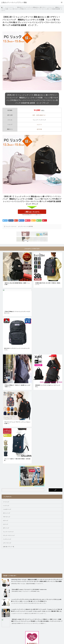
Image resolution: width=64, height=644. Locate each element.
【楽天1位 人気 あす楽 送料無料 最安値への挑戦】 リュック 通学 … (17, 290)
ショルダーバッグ (7, 516)
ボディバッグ (6, 535)
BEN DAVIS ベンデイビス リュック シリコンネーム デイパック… (17, 356)
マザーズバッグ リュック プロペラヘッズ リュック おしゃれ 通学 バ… (17, 429)
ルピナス (39, 125)
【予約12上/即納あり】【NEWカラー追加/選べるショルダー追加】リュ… (17, 392)
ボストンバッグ (6, 520)
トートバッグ (6, 508)
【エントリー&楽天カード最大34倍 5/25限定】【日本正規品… (17, 466)
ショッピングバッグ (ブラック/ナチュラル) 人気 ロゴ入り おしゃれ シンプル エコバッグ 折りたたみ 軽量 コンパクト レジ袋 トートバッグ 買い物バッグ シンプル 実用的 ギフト (36, 607)
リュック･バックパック (11, 226)
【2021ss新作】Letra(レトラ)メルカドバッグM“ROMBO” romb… (26, 598)
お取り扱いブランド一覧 (8, 553)
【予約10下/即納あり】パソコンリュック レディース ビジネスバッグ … (17, 319)
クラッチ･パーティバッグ (9, 542)
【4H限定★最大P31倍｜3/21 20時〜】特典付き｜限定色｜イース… (47, 290)
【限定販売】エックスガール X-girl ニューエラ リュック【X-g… (47, 392)
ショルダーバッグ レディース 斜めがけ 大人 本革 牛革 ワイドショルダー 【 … (29, 620)
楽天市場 (39, 129)
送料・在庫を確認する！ (39, 115)
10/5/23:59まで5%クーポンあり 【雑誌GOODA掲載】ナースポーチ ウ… (27, 590)
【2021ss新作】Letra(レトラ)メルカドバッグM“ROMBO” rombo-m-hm (29, 596)
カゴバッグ (5, 527)
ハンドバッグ (6, 512)
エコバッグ (5, 531)
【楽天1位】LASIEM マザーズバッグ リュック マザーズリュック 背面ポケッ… (29, 630)
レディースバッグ (24, 226)
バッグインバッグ (7, 546)
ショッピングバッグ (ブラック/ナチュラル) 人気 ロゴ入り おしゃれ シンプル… (29, 610)
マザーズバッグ (6, 523)
